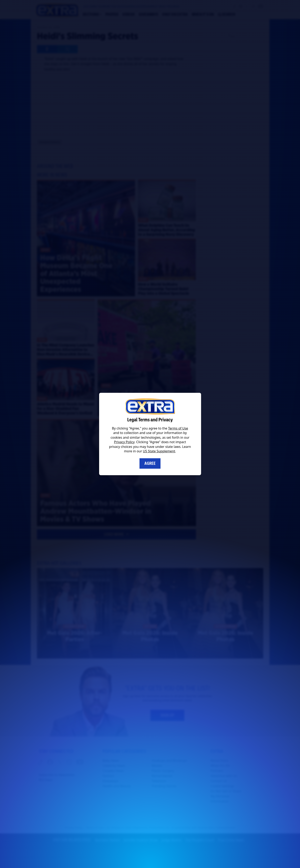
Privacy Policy (124, 442)
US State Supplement (159, 451)
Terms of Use (178, 428)
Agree (150, 463)
